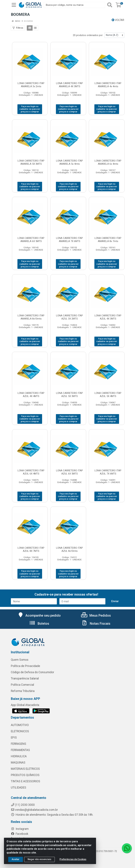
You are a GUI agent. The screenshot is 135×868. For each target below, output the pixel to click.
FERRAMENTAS (20, 750)
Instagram (20, 829)
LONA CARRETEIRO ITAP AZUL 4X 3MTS (108, 317)
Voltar (118, 20)
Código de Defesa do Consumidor (32, 672)
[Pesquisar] (110, 5)
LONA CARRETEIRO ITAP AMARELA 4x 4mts (108, 85)
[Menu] (14, 5)
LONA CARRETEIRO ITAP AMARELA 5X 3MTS (31, 162)
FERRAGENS (18, 744)
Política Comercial (22, 685)
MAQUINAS (18, 763)
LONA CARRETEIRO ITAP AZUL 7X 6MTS (108, 472)
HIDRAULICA (19, 756)
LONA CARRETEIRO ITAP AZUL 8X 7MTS (31, 549)
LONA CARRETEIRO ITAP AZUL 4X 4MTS (31, 395)
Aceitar (16, 859)
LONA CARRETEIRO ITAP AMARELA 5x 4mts (69, 162)
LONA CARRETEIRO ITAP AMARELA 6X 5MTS (31, 240)
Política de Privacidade (25, 666)
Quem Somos (20, 660)
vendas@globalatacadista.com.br (34, 810)
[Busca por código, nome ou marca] (74, 5)
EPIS (14, 738)
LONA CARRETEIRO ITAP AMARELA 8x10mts (31, 317)
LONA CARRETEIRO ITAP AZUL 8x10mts (69, 549)
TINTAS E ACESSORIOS (25, 781)
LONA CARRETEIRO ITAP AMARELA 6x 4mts (108, 162)
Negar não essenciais (39, 859)
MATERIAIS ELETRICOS (25, 769)
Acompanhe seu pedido (39, 615)
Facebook (20, 834)
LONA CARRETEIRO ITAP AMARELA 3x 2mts (31, 85)
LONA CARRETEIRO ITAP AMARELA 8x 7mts (108, 240)
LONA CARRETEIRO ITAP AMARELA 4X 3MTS (69, 85)
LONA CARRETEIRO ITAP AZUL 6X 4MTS (31, 472)
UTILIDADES (18, 788)
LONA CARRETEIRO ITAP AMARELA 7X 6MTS (69, 240)
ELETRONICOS (20, 731)
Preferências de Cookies (73, 859)
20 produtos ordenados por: (88, 35)
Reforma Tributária (23, 691)
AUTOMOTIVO (20, 725)
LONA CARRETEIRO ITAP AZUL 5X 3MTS (69, 395)
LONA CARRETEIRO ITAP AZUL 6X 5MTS (69, 472)
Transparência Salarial (25, 678)
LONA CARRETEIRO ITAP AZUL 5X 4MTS (108, 395)
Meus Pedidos (96, 615)
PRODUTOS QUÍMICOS (25, 775)
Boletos (39, 624)
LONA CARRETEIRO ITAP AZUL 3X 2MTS (69, 317)
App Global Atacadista (25, 705)
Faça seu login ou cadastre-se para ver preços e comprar (30, 109)
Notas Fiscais (96, 624)
